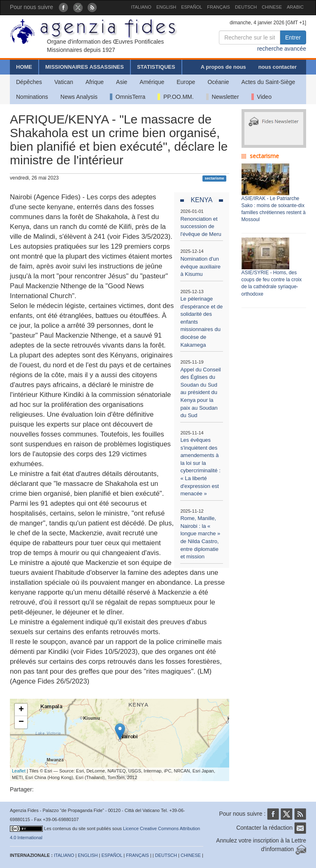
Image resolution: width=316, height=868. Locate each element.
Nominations (32, 97)
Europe (186, 82)
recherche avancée (282, 49)
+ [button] (21, 710)
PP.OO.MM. (175, 97)
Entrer (293, 37)
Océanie (218, 82)
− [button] (21, 722)
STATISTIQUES (156, 67)
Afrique (95, 82)
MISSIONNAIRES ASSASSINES (85, 67)
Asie (122, 82)
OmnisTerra (128, 97)
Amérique (152, 82)
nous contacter (278, 67)
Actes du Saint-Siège (268, 82)
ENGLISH (166, 7)
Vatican (64, 82)
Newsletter (223, 97)
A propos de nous (223, 67)
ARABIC (295, 7)
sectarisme (214, 178)
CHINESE (272, 7)
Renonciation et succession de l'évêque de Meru (201, 226)
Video (261, 97)
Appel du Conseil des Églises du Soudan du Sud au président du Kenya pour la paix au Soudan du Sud (200, 392)
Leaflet (19, 771)
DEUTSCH (246, 7)
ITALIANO (141, 7)
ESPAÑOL (192, 7)
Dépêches (29, 82)
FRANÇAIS (218, 7)
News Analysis (79, 97)
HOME (24, 67)
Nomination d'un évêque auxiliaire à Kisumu (200, 266)
